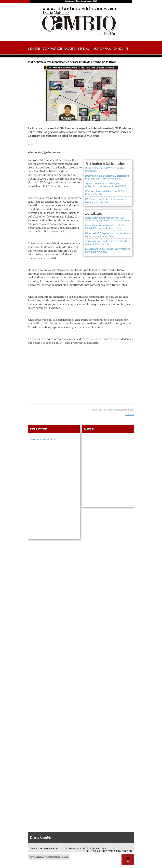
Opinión (118, 49)
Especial (84, 49)
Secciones (34, 49)
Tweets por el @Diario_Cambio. (43, 439)
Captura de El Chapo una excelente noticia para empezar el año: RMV (108, 235)
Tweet (31, 145)
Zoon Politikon (52, 49)
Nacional (70, 49)
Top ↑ (128, 860)
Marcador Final (101, 49)
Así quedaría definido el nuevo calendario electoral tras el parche (108, 242)
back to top (130, 414)
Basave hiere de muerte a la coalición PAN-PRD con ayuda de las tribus (105, 227)
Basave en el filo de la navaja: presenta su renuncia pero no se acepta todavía (107, 177)
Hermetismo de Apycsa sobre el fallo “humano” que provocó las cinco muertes (107, 219)
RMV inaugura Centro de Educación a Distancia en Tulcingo (106, 201)
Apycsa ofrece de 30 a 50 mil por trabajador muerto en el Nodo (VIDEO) (106, 185)
